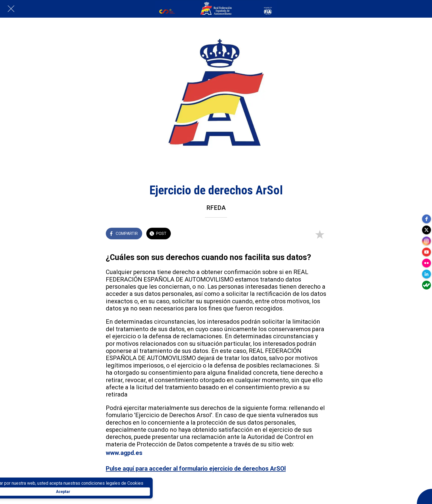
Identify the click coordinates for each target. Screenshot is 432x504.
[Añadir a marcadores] (320, 234)
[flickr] (426, 263)
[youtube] (426, 252)
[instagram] (426, 241)
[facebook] (426, 219)
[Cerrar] (11, 9)
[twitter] (426, 230)
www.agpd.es (124, 453)
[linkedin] (426, 274)
